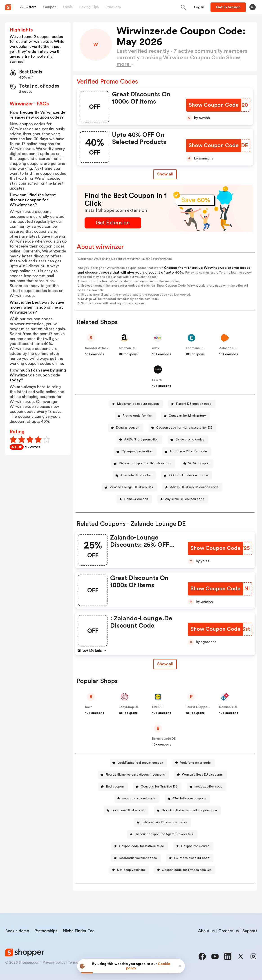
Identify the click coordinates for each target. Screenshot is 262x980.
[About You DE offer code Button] (186, 452)
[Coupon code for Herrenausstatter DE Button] (183, 428)
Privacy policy (54, 962)
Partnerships (46, 931)
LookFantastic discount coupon (140, 763)
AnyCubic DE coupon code (185, 499)
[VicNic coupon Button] (197, 463)
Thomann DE (195, 348)
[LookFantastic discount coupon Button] (138, 763)
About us (206, 931)
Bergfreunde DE (164, 739)
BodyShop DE (129, 707)
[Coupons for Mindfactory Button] (185, 416)
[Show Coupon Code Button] (214, 105)
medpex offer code (208, 787)
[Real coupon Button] (113, 787)
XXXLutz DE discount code (188, 475)
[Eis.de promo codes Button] (188, 440)
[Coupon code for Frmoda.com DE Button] (185, 870)
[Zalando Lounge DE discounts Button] (130, 487)
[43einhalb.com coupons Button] (187, 799)
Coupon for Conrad (195, 846)
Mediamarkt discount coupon (138, 404)
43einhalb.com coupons (189, 799)
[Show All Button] (165, 664)
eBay (156, 348)
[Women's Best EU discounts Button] (200, 775)
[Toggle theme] (253, 7)
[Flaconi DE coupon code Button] (192, 404)
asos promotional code (139, 799)
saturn (157, 380)
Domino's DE (228, 707)
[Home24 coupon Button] (134, 499)
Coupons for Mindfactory (187, 416)
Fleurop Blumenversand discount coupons (135, 775)
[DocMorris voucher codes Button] (136, 858)
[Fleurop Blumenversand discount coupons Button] (133, 775)
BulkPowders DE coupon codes (164, 822)
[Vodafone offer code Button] (194, 763)
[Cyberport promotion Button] (135, 452)
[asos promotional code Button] (137, 799)
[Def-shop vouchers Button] (129, 870)
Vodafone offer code (195, 763)
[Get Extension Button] (113, 223)
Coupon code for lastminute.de (141, 846)
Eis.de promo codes (190, 440)
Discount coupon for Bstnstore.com (145, 463)
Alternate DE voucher (136, 475)
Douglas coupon (128, 428)
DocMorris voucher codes (138, 858)
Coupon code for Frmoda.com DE (187, 870)
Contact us (229, 931)
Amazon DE (127, 348)
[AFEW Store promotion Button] (139, 440)
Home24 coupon (136, 499)
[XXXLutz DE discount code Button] (187, 475)
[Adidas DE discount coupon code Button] (192, 487)
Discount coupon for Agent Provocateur (164, 834)
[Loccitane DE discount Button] (126, 811)
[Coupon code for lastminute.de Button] (140, 846)
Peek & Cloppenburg (201, 707)
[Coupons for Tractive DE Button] (157, 787)
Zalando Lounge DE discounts (131, 487)
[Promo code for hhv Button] (135, 416)
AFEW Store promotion (141, 440)
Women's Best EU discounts (202, 775)
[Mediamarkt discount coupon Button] (136, 404)
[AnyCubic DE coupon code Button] (183, 499)
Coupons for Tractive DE (159, 787)
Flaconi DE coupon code (194, 404)
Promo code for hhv (137, 416)
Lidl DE (157, 707)
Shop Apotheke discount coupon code (189, 810)
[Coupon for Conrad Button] (193, 846)
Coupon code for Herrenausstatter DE (184, 428)
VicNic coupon (199, 463)
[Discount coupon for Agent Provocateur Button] (162, 834)
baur (88, 707)
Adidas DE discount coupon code (194, 487)
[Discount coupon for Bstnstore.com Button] (143, 463)
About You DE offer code (188, 451)
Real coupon (115, 787)
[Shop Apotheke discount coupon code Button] (187, 811)
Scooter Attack (97, 348)
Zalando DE (228, 348)
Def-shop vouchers (131, 870)
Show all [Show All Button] (165, 174)
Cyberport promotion (137, 451)
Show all (165, 664)
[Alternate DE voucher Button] (134, 475)
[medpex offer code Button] (207, 787)
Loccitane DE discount (128, 810)
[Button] (199, 7)
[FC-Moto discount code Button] (190, 858)
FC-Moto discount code (192, 858)
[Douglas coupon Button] (126, 428)
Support (250, 931)
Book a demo (17, 931)
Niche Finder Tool (79, 931)
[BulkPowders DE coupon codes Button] (162, 822)
